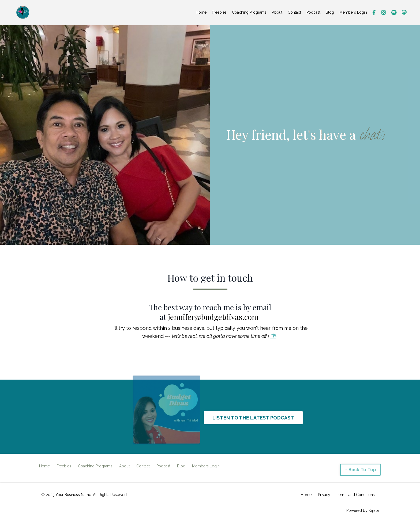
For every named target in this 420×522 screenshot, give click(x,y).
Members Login (353, 12)
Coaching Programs (249, 12)
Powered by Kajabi (363, 510)
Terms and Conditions (356, 495)
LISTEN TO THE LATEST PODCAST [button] (253, 418)
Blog (330, 12)
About (277, 12)
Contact (294, 12)
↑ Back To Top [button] (361, 470)
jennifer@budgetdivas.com (213, 317)
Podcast (313, 12)
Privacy (324, 495)
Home (201, 12)
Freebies (219, 12)
